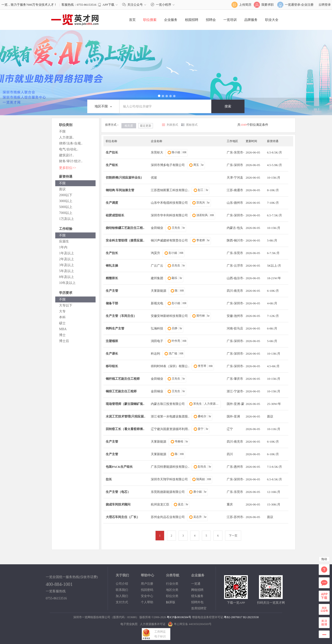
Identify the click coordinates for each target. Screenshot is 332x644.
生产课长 (112, 354)
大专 (62, 311)
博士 (62, 335)
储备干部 (112, 303)
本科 (62, 317)
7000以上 (66, 213)
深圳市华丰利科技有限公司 (169, 215)
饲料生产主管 (115, 328)
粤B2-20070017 (233, 617)
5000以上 (66, 207)
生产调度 (112, 203)
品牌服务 (251, 20)
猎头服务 (197, 596)
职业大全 (272, 20)
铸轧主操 (112, 266)
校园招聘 (192, 20)
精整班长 (112, 278)
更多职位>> (68, 168)
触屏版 (171, 602)
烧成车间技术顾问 (118, 504)
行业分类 (172, 584)
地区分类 (172, 590)
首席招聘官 (199, 608)
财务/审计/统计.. (71, 161)
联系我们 (122, 590)
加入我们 (122, 596)
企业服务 (171, 20)
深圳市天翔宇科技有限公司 (169, 479)
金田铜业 (157, 228)
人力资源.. (67, 137)
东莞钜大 (157, 152)
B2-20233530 (251, 617)
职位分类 (172, 596)
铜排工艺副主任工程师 (121, 391)
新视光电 (157, 303)
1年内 (63, 247)
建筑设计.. (67, 155)
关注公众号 (135, 5)
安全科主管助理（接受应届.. (125, 240)
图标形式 (192, 125)
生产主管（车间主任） (121, 316)
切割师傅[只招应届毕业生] (124, 178)
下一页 (233, 536)
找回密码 (147, 590)
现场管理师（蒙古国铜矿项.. (125, 404)
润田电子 (157, 341)
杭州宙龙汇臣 (160, 504)
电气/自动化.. (69, 149)
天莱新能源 (159, 291)
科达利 (155, 354)
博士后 (64, 341)
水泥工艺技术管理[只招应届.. (126, 416)
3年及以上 (67, 265)
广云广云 (157, 266)
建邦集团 (157, 278)
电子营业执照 (129, 624)
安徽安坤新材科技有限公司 (169, 316)
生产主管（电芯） (118, 492)
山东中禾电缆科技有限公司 (169, 203)
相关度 (129, 126)
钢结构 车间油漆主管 (120, 190)
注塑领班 (112, 341)
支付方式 (122, 602)
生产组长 (112, 165)
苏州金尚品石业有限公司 (168, 517)
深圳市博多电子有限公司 (168, 165)
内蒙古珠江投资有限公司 (168, 404)
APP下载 (108, 5)
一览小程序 (163, 5)
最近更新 (146, 126)
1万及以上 (67, 219)
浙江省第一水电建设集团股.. (170, 416)
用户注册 (147, 584)
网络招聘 (197, 590)
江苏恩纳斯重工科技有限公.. (170, 190)
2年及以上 (67, 259)
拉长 (109, 479)
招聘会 (211, 20)
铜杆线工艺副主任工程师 (123, 379)
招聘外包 (197, 602)
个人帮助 (147, 602)
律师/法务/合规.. (71, 143)
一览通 (196, 584)
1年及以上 (67, 253)
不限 (62, 132)
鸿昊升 (155, 253)
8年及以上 (67, 277)
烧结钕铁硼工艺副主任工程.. (125, 228)
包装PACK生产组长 (119, 467)
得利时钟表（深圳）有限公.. (170, 366)
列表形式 (172, 125)
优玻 (154, 178)
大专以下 (66, 305)
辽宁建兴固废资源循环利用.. (170, 429)
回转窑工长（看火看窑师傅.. (125, 429)
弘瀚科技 (157, 328)
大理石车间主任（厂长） (123, 517)
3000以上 (66, 201)
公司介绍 (122, 584)
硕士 (62, 323)
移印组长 (112, 366)
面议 (62, 189)
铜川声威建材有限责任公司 (169, 240)
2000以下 (66, 195)
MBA (63, 329)
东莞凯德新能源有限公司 (168, 492)
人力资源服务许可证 (153, 624)
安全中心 (147, 596)
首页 (132, 20)
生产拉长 (112, 152)
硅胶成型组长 (115, 215)
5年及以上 (67, 271)
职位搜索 (150, 20)
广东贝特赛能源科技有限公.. (170, 467)
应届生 (64, 241)
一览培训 (230, 20)
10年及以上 (67, 283)
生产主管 (112, 291)
